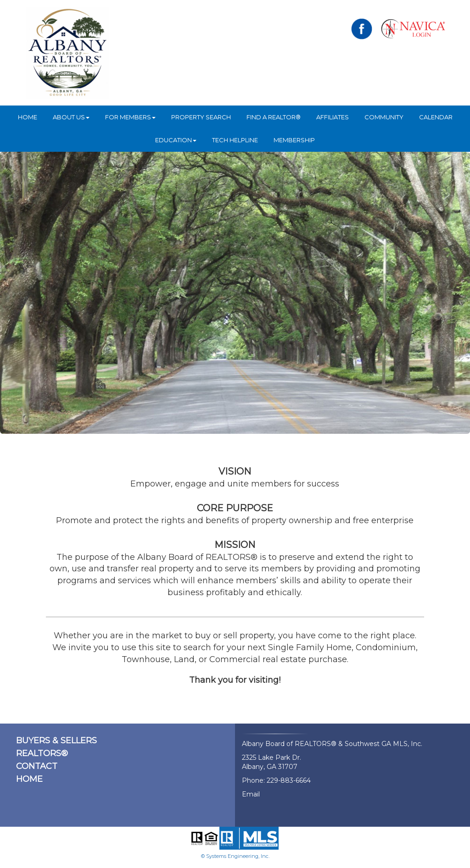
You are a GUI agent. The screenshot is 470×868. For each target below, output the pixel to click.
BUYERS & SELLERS (56, 741)
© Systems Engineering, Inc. (235, 856)
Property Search (201, 117)
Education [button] (176, 140)
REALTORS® (42, 753)
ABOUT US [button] (71, 117)
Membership (294, 140)
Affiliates (333, 117)
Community (384, 117)
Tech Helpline (235, 140)
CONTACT (37, 766)
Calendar (436, 117)
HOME (28, 117)
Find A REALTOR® (274, 117)
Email (251, 794)
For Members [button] (130, 117)
